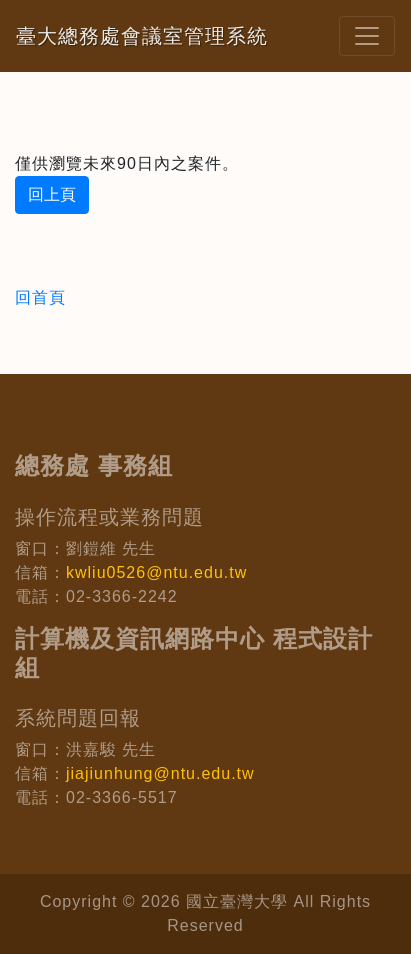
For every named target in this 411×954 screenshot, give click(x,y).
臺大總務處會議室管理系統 (142, 36)
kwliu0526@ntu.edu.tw (156, 572)
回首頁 (40, 297)
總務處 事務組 (94, 465)
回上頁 (52, 194)
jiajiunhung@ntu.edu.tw (160, 773)
